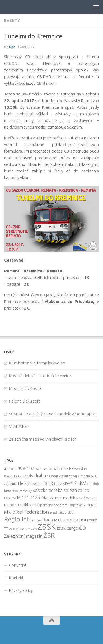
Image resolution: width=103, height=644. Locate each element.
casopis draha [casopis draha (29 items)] (32, 476)
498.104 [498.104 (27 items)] (26, 468)
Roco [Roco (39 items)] (48, 520)
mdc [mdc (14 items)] (59, 498)
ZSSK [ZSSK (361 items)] (47, 527)
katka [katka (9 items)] (58, 484)
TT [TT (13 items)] (6, 528)
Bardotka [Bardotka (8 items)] (11, 476)
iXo (12, 47)
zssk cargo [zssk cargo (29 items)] (67, 528)
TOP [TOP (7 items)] (57, 520)
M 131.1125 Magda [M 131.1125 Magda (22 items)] (36, 497)
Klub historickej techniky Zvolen (37, 363)
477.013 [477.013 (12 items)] (10, 469)
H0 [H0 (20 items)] (44, 483)
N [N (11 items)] (5, 505)
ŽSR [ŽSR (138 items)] (49, 535)
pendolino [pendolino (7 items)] (90, 505)
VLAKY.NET (19, 426)
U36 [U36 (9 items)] (12, 529)
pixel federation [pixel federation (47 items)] (31, 512)
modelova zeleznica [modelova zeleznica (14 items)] (80, 498)
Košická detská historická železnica (40, 376)
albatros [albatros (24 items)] (57, 469)
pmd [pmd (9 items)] (53, 513)
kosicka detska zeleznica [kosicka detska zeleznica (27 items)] (57, 490)
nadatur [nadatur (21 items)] (15, 505)
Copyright (18, 565)
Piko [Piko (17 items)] (8, 512)
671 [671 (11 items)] (39, 469)
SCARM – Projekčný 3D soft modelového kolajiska (53, 414)
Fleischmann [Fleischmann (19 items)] (29, 483)
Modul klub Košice (25, 388)
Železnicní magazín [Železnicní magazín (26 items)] (23, 536)
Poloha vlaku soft (25, 401)
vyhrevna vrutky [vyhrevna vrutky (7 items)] (26, 529)
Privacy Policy (21, 590)
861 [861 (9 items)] (45, 469)
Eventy (12, 20)
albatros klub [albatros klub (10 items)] (77, 469)
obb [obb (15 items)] (26, 505)
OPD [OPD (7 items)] (33, 505)
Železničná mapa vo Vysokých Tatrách (43, 439)
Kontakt (16, 578)
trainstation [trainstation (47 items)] (74, 520)
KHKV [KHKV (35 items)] (80, 483)
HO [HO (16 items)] (51, 483)
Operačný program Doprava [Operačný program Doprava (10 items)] (60, 505)
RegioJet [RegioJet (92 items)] (17, 519)
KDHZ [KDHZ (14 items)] (68, 483)
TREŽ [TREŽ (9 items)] (93, 520)
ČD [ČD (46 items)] (83, 528)
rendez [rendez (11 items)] (36, 520)
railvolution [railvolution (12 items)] (67, 512)
